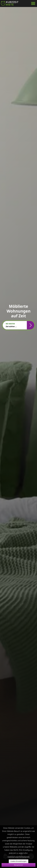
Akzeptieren (18, 865)
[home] (10, 3)
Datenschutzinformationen (18, 857)
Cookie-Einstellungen (19, 861)
